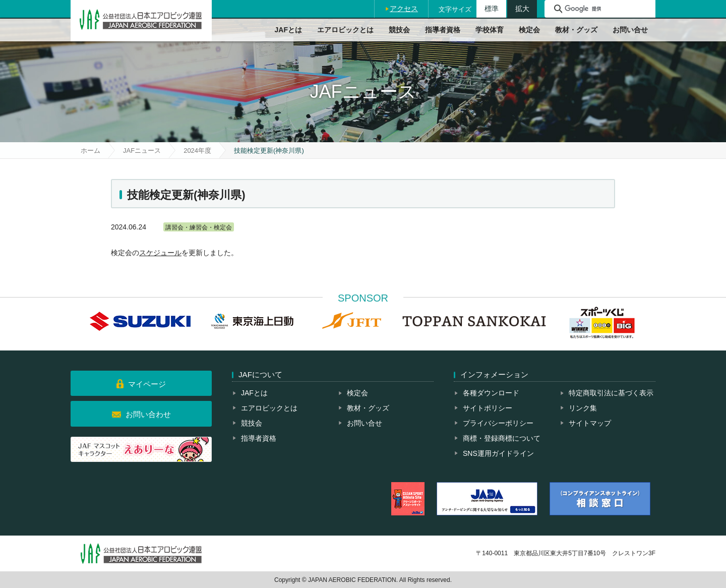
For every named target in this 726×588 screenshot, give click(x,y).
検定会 (529, 30)
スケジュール (160, 253)
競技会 (399, 30)
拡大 (522, 9)
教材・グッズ (576, 30)
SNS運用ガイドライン (498, 453)
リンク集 (583, 408)
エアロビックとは (345, 30)
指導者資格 (443, 30)
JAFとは (288, 30)
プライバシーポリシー (498, 423)
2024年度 (197, 151)
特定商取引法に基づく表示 (611, 393)
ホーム (90, 151)
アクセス (404, 9)
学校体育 (490, 30)
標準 (492, 9)
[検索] (609, 9)
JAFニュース (142, 151)
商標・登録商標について (502, 438)
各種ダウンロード (491, 393)
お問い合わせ (148, 414)
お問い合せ (630, 30)
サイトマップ (590, 423)
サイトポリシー (488, 408)
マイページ (147, 384)
